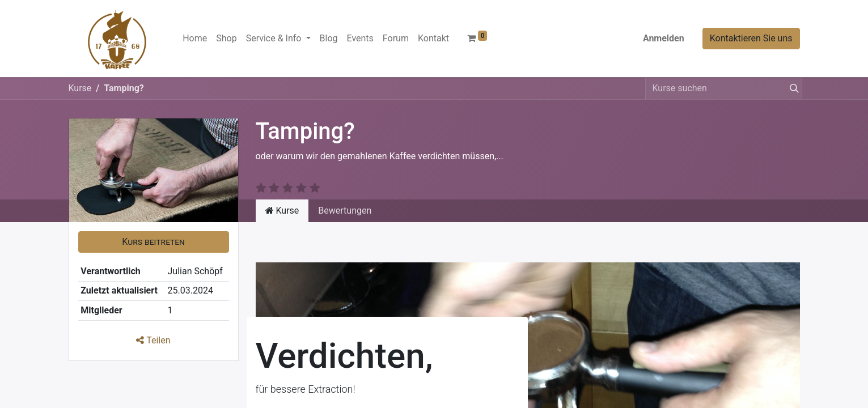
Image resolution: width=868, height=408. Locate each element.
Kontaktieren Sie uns (751, 38)
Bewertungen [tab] (345, 211)
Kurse (80, 88)
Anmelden (664, 38)
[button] (154, 242)
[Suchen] (792, 88)
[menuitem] (195, 39)
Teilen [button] (153, 340)
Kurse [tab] (282, 211)
